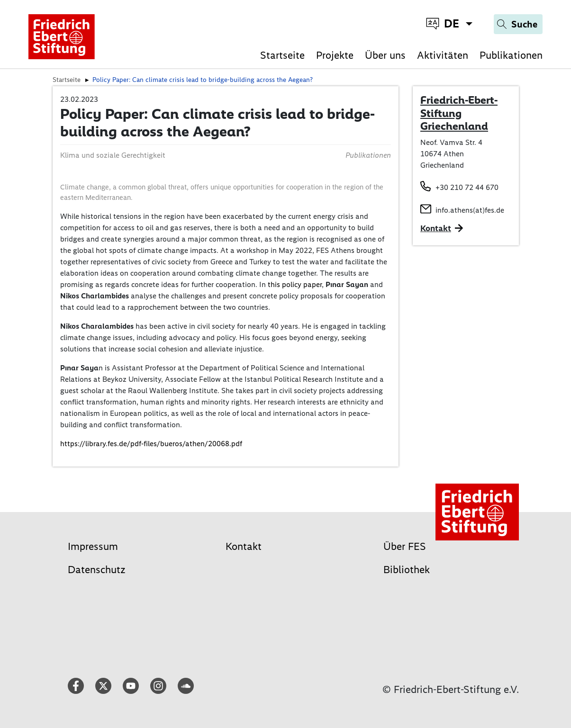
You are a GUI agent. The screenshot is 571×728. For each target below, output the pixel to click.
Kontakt (244, 546)
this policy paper (295, 284)
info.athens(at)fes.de (470, 210)
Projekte (335, 55)
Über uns (385, 55)
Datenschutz (97, 570)
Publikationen (511, 55)
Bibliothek (407, 570)
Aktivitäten (443, 55)
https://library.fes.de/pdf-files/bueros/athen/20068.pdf (151, 444)
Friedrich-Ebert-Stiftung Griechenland (459, 113)
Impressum (93, 546)
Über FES (405, 546)
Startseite (282, 55)
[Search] (518, 24)
